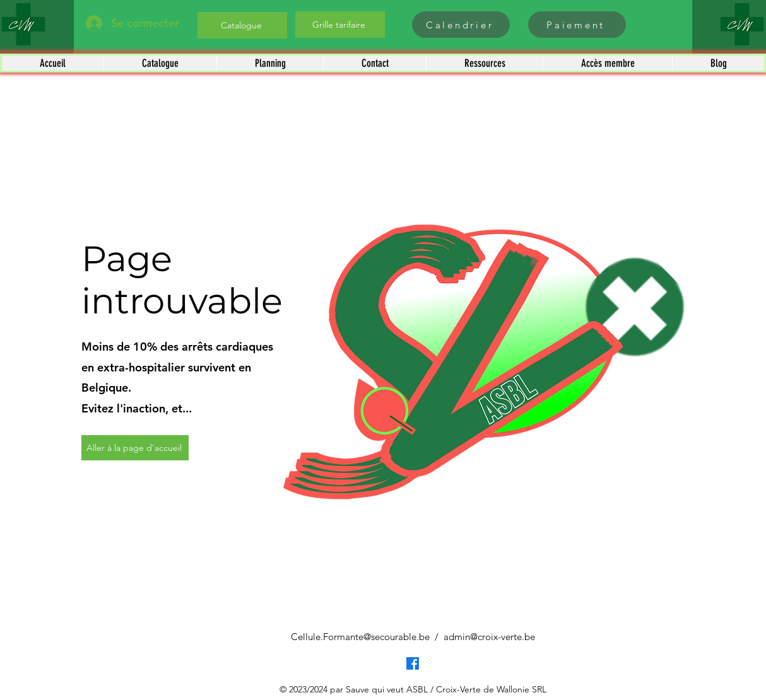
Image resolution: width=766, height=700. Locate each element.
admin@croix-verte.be (489, 637)
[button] (160, 63)
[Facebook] (413, 663)
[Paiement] (577, 25)
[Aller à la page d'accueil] (135, 448)
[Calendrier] (461, 25)
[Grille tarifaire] (340, 25)
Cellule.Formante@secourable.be (360, 637)
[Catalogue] (242, 25)
